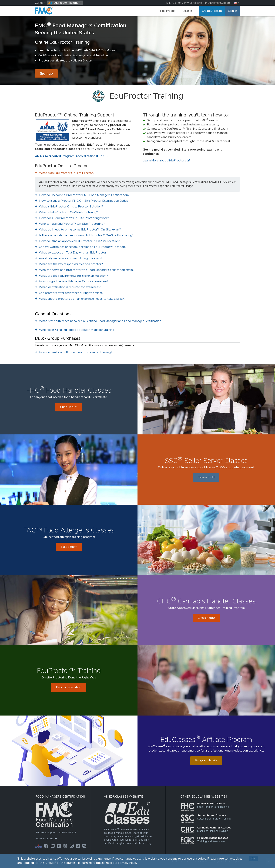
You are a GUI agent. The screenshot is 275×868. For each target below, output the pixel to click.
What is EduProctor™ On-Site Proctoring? (66, 212)
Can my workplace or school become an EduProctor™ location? (81, 247)
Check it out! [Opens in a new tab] (69, 407)
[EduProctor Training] (137, 96)
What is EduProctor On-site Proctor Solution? (69, 207)
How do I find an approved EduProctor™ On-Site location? (77, 241)
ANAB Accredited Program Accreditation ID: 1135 (71, 156)
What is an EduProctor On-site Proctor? (65, 173)
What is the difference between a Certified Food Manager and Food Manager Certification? (99, 321)
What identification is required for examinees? (68, 287)
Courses (188, 11)
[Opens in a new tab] (46, 846)
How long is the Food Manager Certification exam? (71, 281)
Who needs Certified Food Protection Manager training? (75, 330)
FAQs (171, 3)
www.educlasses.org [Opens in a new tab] (139, 843)
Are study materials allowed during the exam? (69, 258)
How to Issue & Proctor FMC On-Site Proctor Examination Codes (81, 201)
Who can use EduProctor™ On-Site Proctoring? (70, 224)
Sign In (233, 11)
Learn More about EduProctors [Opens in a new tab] (166, 160)
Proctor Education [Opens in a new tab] (69, 687)
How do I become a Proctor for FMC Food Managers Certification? (82, 195)
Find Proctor (168, 11)
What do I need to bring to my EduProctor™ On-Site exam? (78, 230)
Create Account (212, 11)
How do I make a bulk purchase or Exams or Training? (73, 352)
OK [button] (253, 859)
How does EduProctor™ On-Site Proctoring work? (72, 218)
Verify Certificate (190, 3)
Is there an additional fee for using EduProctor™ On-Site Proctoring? (84, 235)
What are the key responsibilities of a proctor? (69, 264)
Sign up (46, 73)
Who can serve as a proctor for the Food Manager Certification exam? (85, 270)
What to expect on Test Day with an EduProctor (71, 253)
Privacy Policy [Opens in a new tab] (128, 863)
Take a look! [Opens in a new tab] (206, 477)
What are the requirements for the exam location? (71, 276)
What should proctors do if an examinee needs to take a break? (80, 299)
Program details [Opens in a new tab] (206, 760)
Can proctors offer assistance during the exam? (69, 293)
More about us (46, 838)
